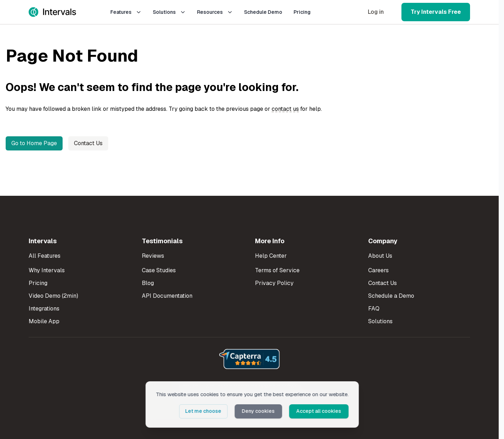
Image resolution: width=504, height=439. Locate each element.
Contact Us (88, 143)
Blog (148, 283)
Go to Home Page (34, 143)
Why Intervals (47, 270)
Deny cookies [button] (259, 411)
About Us (380, 256)
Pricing (302, 12)
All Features (45, 256)
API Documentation (167, 296)
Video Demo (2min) (53, 296)
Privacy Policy (274, 283)
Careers (378, 270)
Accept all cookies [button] (319, 411)
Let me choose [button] (204, 411)
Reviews (153, 256)
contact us (285, 109)
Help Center (271, 256)
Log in (376, 12)
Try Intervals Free (436, 12)
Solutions (169, 12)
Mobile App (44, 321)
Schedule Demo (263, 12)
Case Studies (159, 270)
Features (126, 12)
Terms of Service (277, 270)
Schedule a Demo (391, 296)
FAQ (374, 309)
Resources (215, 12)
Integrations (44, 309)
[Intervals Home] (52, 12)
